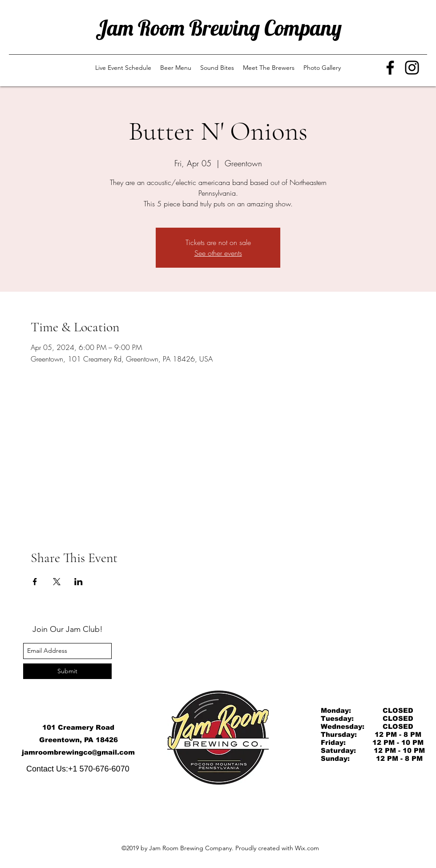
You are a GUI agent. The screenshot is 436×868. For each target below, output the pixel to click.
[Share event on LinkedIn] (79, 582)
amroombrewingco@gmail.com (79, 752)
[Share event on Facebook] (35, 582)
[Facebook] (390, 68)
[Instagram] (412, 68)
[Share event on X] (57, 582)
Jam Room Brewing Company (219, 28)
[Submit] (67, 671)
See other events (218, 253)
